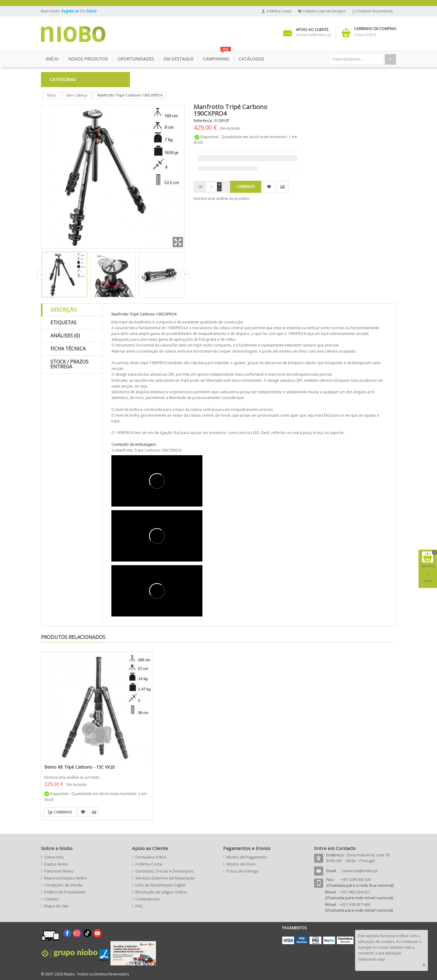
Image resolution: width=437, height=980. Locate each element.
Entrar (92, 11)
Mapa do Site (56, 906)
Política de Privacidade (65, 892)
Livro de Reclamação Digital (160, 885)
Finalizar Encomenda (375, 11)
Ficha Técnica (68, 349)
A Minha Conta (279, 11)
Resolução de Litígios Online (161, 892)
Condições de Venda (63, 885)
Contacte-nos (148, 899)
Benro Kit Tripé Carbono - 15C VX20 (80, 767)
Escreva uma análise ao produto (221, 198)
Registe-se (71, 11)
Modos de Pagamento (247, 857)
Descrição (64, 310)
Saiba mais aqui (372, 959)
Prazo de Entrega (242, 871)
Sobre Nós (54, 857)
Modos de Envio (241, 864)
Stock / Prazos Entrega (69, 364)
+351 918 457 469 (355, 904)
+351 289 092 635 (356, 879)
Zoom (178, 242)
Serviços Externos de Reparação (165, 878)
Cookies (52, 899)
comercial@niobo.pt (360, 871)
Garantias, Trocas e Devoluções (165, 871)
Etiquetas (63, 323)
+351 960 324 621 (355, 892)
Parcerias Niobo (59, 871)
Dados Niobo (56, 864)
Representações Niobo (66, 878)
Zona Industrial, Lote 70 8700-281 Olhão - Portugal (358, 858)
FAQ (139, 906)
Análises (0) (65, 336)
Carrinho (63, 812)
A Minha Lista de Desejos (324, 11)
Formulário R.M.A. (151, 857)
